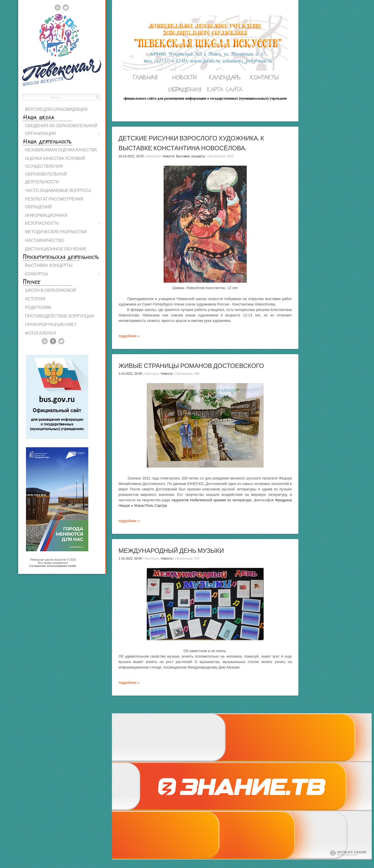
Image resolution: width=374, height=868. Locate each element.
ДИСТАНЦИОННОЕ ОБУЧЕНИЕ (56, 249)
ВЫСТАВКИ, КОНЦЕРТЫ (49, 265)
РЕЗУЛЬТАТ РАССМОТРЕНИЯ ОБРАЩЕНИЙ (54, 203)
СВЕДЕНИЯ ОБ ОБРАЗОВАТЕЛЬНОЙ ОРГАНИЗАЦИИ (62, 130)
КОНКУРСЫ (62, 274)
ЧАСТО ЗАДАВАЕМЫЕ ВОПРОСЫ (58, 190)
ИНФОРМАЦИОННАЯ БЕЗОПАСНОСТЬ (62, 220)
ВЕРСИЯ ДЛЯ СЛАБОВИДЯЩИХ (56, 109)
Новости (168, 156)
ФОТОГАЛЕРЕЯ (40, 333)
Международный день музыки (171, 550)
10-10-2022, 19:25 (131, 156)
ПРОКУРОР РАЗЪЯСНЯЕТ (51, 324)
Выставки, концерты (191, 156)
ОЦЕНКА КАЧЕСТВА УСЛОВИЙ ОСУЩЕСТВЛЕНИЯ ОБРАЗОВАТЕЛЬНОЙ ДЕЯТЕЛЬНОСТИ (55, 170)
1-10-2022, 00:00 (130, 559)
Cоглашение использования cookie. (53, 566)
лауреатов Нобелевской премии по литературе (211, 500)
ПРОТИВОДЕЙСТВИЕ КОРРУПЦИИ (60, 316)
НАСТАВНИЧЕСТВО (45, 240)
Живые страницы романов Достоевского (191, 365)
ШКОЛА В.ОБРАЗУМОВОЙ (50, 290)
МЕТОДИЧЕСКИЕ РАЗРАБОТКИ (56, 232)
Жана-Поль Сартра (151, 506)
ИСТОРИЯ (35, 299)
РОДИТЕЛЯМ (38, 307)
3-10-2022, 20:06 (130, 374)
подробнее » (129, 336)
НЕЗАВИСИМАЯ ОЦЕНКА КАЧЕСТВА (61, 150)
